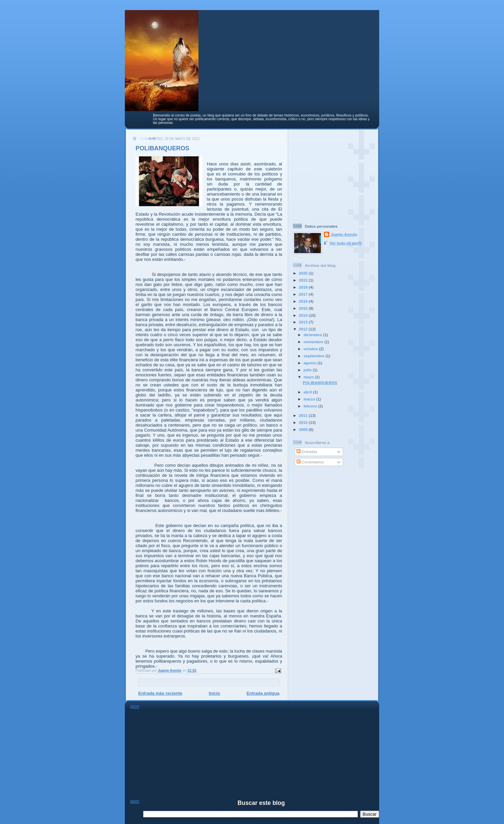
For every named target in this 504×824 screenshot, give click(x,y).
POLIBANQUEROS (320, 383)
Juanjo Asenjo (344, 234)
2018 (304, 287)
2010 (304, 422)
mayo (309, 377)
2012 (304, 329)
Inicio (215, 693)
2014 (304, 315)
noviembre (314, 342)
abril (308, 392)
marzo (310, 399)
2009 (304, 429)
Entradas (307, 452)
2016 (304, 301)
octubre (311, 349)
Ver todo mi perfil (346, 243)
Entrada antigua (263, 693)
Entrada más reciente (160, 693)
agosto (311, 363)
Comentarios (310, 462)
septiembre (315, 356)
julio (308, 370)
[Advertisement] (335, 174)
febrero (311, 406)
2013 (304, 322)
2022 (304, 280)
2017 (304, 294)
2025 (304, 273)
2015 (304, 308)
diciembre (313, 335)
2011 (304, 415)
